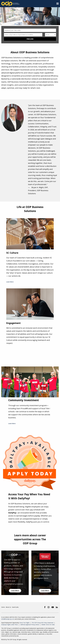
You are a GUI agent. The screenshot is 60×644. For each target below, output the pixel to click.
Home (3, 607)
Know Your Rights (25, 623)
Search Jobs (15, 607)
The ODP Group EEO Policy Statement (43, 623)
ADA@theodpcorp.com (8, 619)
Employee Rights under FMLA (10, 625)
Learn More (10, 282)
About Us (8, 607)
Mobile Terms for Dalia (48, 625)
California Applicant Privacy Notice (30, 625)
